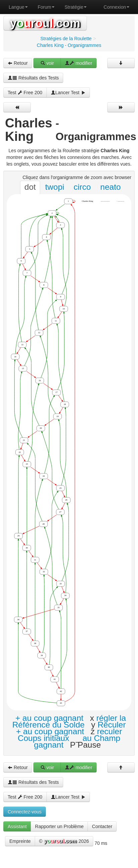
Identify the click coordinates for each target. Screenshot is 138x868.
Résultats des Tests (33, 78)
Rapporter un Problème (59, 826)
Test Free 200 (25, 93)
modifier (79, 63)
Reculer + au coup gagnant (71, 728)
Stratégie (76, 7)
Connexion (116, 7)
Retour (18, 63)
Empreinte (20, 841)
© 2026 (64, 842)
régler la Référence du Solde (69, 721)
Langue (18, 7)
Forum (46, 7)
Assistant (17, 826)
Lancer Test (68, 93)
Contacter (102, 826)
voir (47, 63)
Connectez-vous (25, 812)
